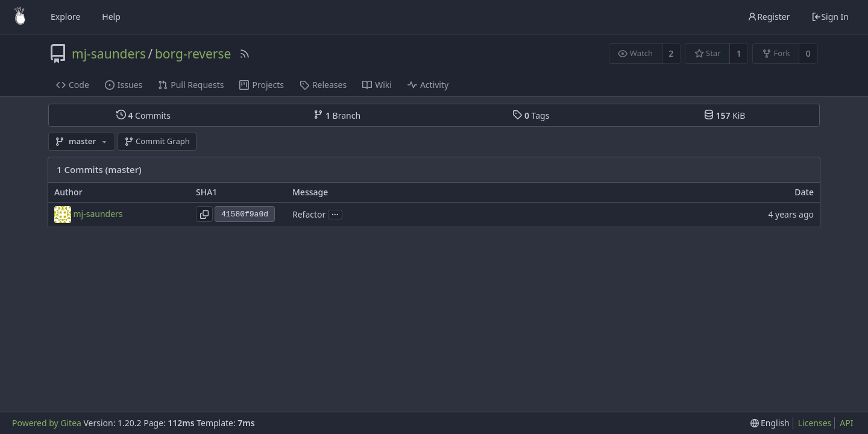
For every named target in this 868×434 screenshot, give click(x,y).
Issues (124, 85)
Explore (65, 17)
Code (73, 85)
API (846, 423)
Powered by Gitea (47, 423)
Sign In (830, 17)
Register (769, 17)
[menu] (770, 423)
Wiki (377, 85)
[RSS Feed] (245, 54)
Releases (323, 85)
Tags (531, 115)
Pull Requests (191, 85)
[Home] (20, 17)
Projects (261, 85)
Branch (337, 115)
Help (111, 17)
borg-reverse (193, 54)
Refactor (309, 214)
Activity (428, 85)
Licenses (815, 423)
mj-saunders (109, 54)
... (335, 214)
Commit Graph (157, 141)
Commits (143, 115)
